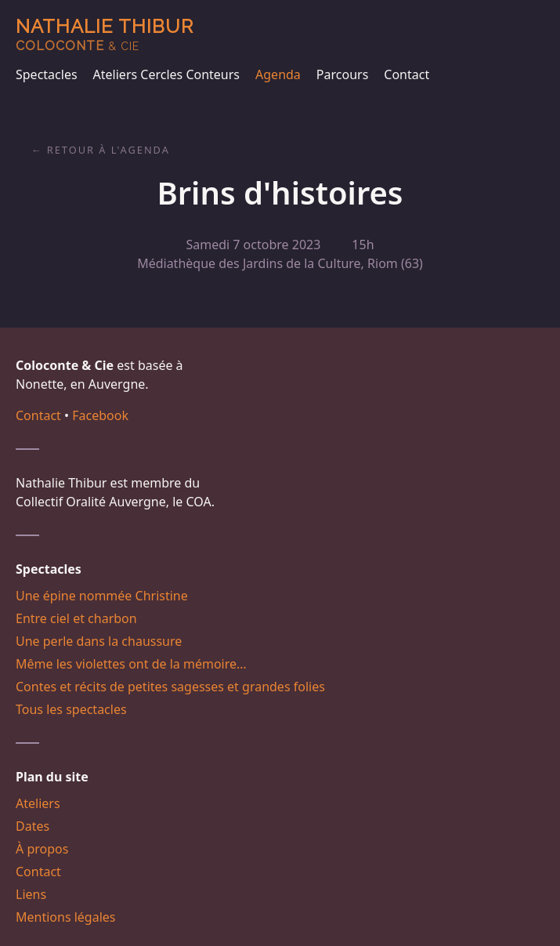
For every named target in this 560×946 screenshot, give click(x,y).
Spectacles (47, 74)
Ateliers (38, 803)
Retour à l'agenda (108, 150)
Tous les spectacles (71, 709)
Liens (31, 894)
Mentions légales (66, 917)
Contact (406, 74)
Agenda (278, 74)
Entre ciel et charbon (76, 618)
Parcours (342, 74)
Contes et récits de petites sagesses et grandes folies (170, 687)
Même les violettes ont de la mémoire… (131, 664)
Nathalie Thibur (105, 34)
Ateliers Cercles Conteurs (166, 74)
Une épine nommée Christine (102, 596)
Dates (33, 826)
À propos (42, 849)
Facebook (100, 415)
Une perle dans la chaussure (99, 641)
